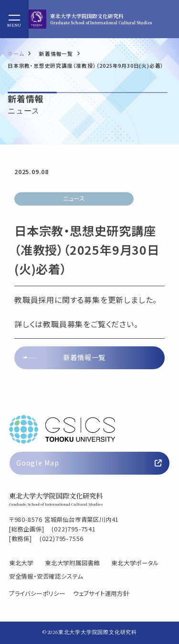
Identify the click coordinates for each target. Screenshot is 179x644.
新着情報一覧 (84, 357)
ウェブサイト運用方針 (101, 593)
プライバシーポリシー (37, 593)
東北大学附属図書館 (72, 563)
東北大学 (21, 563)
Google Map (89, 463)
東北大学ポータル (135, 563)
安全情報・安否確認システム (46, 576)
